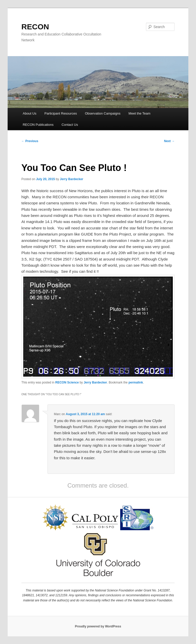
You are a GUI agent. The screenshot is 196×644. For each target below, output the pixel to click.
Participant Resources (61, 113)
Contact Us (70, 125)
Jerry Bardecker (72, 179)
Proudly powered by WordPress (98, 626)
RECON (35, 27)
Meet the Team (140, 113)
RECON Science (67, 382)
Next (169, 141)
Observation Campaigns (103, 113)
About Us (29, 113)
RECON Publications (38, 125)
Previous (30, 141)
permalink (136, 382)
